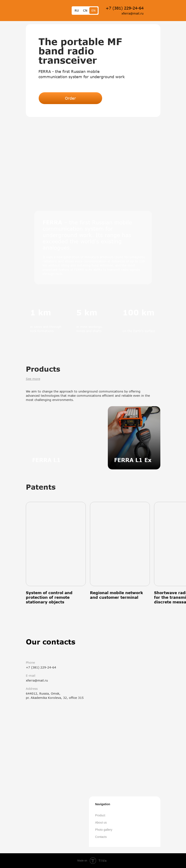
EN (93, 10)
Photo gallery (104, 830)
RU (77, 10)
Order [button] (70, 98)
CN (85, 10)
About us (101, 822)
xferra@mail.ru (133, 13)
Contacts (101, 837)
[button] (93, 155)
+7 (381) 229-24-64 (125, 8)
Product (100, 815)
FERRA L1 (46, 460)
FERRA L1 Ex (133, 460)
